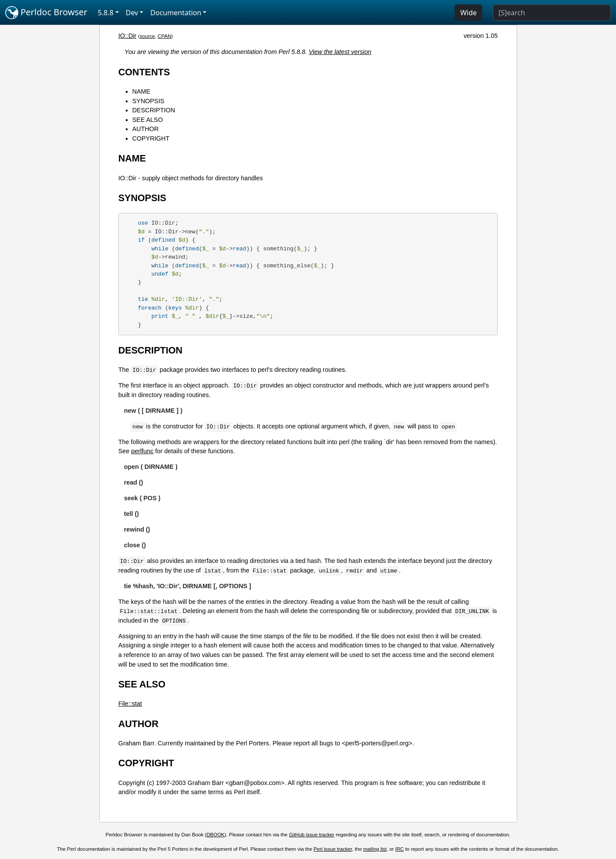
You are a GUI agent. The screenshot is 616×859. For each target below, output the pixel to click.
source (147, 36)
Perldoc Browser (46, 13)
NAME (141, 91)
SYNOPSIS (148, 101)
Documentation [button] (176, 13)
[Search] (552, 13)
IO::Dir (128, 36)
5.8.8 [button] (106, 13)
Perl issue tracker (333, 849)
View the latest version (340, 52)
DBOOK (215, 835)
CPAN (164, 36)
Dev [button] (132, 13)
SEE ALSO (148, 120)
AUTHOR (146, 129)
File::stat (130, 704)
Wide (468, 13)
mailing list (375, 849)
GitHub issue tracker (312, 835)
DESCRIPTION (154, 110)
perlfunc (142, 451)
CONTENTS (144, 72)
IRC (400, 849)
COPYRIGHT (151, 138)
